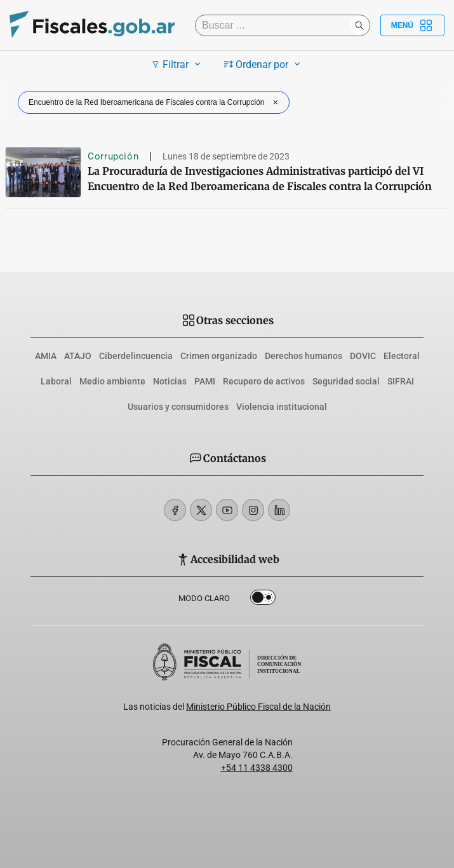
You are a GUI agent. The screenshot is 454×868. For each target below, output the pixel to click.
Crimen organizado (219, 356)
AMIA (46, 356)
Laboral (56, 381)
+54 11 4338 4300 (257, 768)
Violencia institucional (282, 407)
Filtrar (177, 64)
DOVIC (363, 356)
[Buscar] (276, 25)
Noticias (170, 381)
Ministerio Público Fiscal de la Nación (258, 707)
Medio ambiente (112, 381)
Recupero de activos (264, 381)
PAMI (205, 381)
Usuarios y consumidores (178, 407)
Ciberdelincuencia (136, 356)
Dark (263, 600)
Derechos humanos (304, 356)
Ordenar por (264, 64)
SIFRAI (401, 381)
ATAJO (78, 356)
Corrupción (113, 156)
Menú (412, 25)
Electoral (402, 356)
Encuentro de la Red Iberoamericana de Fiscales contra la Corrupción (155, 102)
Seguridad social (346, 381)
